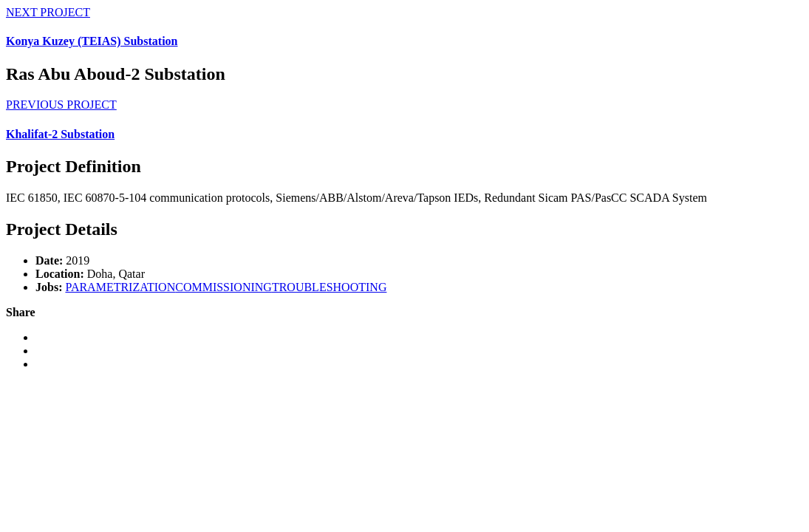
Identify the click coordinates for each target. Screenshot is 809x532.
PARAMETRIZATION (120, 287)
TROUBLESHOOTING (330, 287)
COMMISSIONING (223, 287)
